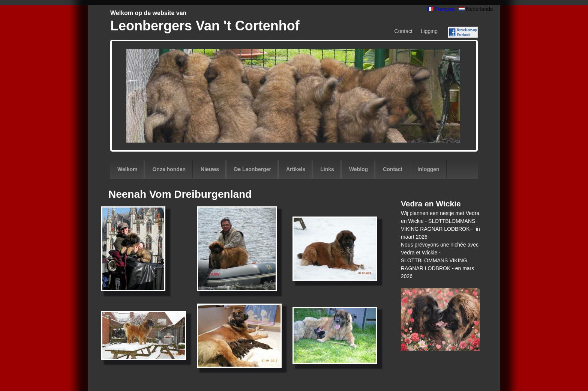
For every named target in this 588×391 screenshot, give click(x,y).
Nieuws (210, 169)
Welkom (127, 169)
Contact (403, 31)
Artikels (296, 169)
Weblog (358, 169)
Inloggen (428, 169)
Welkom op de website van (148, 13)
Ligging (429, 31)
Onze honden (169, 169)
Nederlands (476, 9)
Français (441, 9)
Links (327, 169)
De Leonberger (253, 169)
